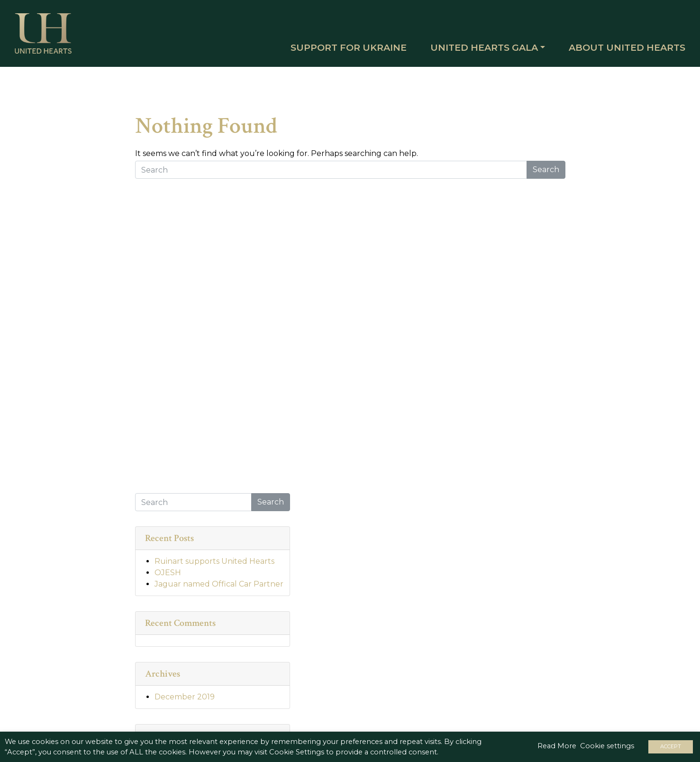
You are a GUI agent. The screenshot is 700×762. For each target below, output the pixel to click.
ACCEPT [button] (671, 746)
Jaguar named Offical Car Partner (219, 590)
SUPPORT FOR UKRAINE (341, 51)
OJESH (168, 578)
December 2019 (185, 702)
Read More (557, 746)
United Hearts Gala (476, 51)
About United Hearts (619, 51)
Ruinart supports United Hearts (214, 567)
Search (546, 175)
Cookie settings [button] (607, 746)
